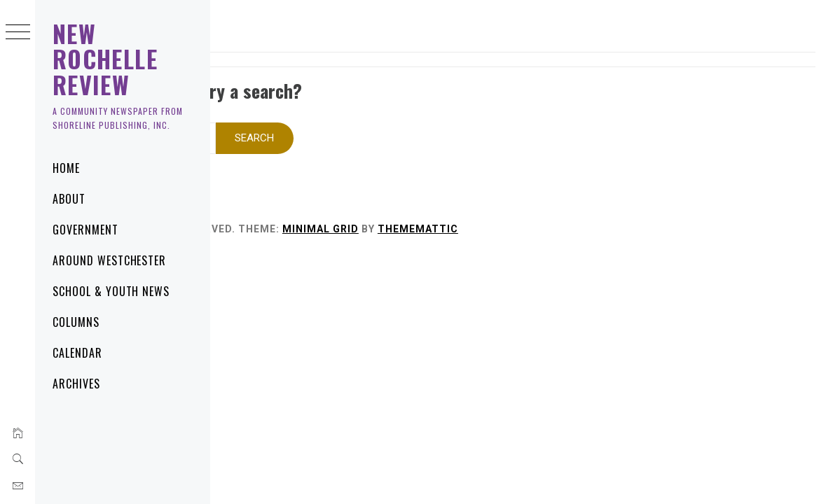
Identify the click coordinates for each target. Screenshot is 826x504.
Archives (76, 384)
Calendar (77, 353)
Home (66, 168)
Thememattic (604, 210)
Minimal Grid (507, 210)
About (69, 199)
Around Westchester (109, 260)
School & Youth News (111, 291)
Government (85, 230)
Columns (76, 322)
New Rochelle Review (105, 59)
